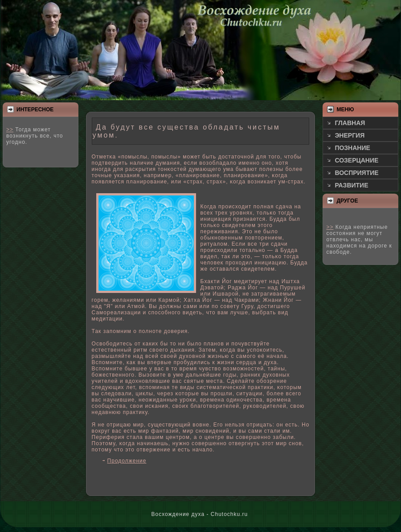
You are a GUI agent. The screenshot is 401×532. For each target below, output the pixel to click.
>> (10, 130)
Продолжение (127, 461)
